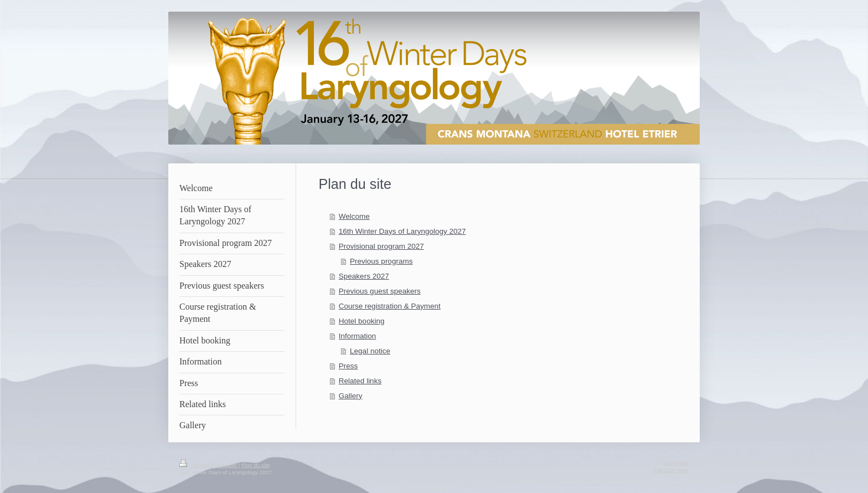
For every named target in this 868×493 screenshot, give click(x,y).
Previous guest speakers (380, 291)
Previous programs (381, 261)
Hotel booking (362, 321)
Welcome (354, 216)
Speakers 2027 (364, 276)
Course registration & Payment (390, 306)
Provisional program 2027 (381, 246)
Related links (360, 381)
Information (358, 336)
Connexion (676, 463)
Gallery (351, 396)
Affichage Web (671, 470)
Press (348, 366)
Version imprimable (209, 465)
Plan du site (255, 465)
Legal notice (370, 351)
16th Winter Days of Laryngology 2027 (402, 231)
